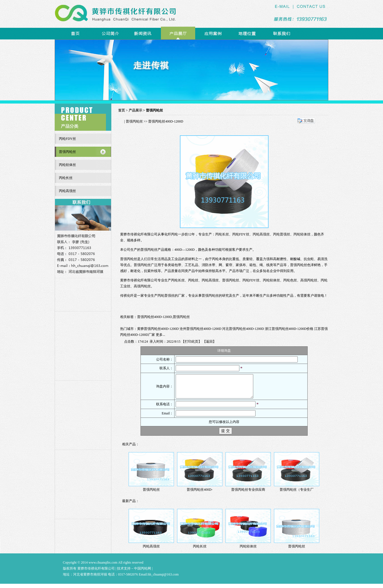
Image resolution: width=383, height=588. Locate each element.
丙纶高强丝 (210, 280)
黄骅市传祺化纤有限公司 (139, 234)
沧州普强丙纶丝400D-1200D (200, 329)
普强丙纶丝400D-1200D (155, 317)
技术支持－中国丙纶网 (134, 573)
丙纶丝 (193, 280)
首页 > (123, 110)
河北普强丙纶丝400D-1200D (243, 329)
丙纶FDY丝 (251, 280)
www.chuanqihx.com (103, 567)
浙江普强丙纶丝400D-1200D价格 (289, 329)
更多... (160, 335)
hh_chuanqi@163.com (163, 579)
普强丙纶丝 (134, 121)
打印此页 (191, 342)
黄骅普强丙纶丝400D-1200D (158, 329)
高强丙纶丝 (309, 280)
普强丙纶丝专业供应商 (248, 494)
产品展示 (135, 110)
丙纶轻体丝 (271, 280)
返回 (209, 342)
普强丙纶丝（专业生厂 (297, 494)
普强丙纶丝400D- (200, 494)
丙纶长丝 (178, 280)
